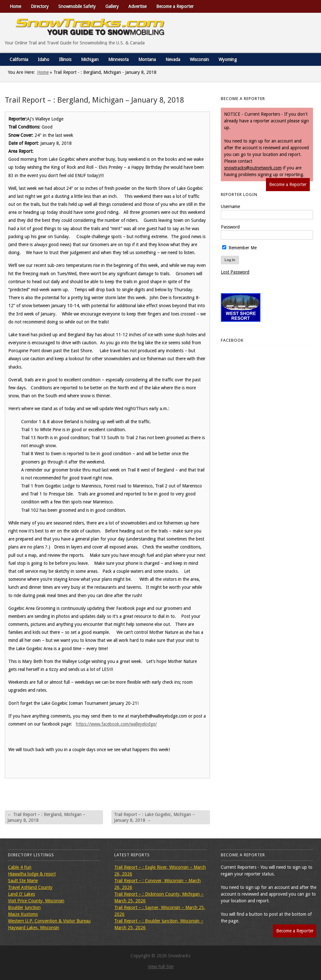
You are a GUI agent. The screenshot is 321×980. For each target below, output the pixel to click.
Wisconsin (199, 59)
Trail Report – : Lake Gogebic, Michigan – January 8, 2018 (154, 817)
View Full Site (161, 967)
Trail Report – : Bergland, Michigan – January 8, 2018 (46, 817)
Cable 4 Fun (20, 867)
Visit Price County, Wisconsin (36, 901)
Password (230, 227)
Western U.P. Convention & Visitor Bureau (49, 921)
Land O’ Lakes (21, 894)
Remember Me (239, 248)
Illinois (65, 59)
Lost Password (235, 272)
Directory (40, 6)
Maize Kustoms (23, 914)
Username (230, 206)
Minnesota (118, 59)
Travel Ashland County (30, 887)
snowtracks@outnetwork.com (253, 168)
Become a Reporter (175, 6)
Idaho (44, 59)
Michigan (90, 59)
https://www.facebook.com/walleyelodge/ (116, 724)
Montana (147, 59)
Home (15, 6)
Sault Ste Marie (23, 881)
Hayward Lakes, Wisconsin (34, 928)
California (19, 59)
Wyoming (228, 59)
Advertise (137, 6)
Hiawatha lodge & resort (32, 874)
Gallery (112, 6)
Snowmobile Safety (77, 6)
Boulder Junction (24, 907)
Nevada (173, 59)
